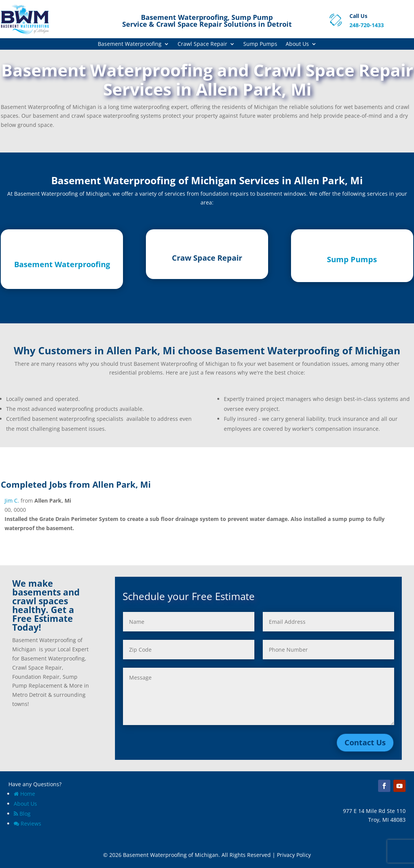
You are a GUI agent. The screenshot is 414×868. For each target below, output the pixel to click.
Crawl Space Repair (202, 44)
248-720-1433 (367, 25)
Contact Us (365, 742)
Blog (22, 814)
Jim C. (12, 501)
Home (24, 794)
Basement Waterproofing (130, 44)
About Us (297, 44)
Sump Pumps (260, 44)
